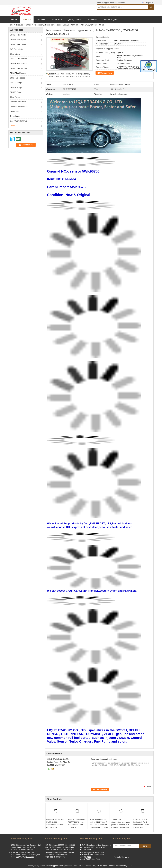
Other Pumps (15, 97)
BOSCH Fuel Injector (18, 35)
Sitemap (125, 857)
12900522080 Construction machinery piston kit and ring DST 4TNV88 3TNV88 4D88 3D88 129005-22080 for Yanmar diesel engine (121, 826)
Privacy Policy (34, 866)
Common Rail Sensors (19, 107)
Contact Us (92, 20)
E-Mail (117, 857)
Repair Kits (14, 111)
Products (26, 20)
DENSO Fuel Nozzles (18, 68)
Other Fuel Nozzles (17, 78)
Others (29, 25)
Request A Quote (110, 20)
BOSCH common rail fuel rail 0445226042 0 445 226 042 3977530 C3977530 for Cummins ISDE (99, 825)
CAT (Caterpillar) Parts (19, 121)
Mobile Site (118, 861)
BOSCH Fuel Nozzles (18, 59)
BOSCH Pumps (16, 83)
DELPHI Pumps (16, 87)
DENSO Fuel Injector (18, 44)
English (150, 3)
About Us (41, 20)
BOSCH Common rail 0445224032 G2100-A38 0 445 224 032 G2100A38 (76, 824)
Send (145, 846)
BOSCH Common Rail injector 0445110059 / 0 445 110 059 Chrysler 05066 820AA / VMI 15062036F (25, 855)
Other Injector (15, 54)
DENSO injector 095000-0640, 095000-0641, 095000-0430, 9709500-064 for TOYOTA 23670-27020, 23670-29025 (61, 847)
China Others (46, 866)
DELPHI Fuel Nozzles (18, 64)
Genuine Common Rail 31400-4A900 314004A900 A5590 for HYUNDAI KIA (55, 824)
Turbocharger (15, 116)
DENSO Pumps (16, 92)
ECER (130, 866)
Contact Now (106, 73)
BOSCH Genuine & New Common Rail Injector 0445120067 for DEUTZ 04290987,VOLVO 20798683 (26, 847)
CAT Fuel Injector (17, 49)
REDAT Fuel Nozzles (18, 73)
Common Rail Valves (18, 102)
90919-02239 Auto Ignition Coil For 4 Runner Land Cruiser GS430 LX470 (141, 824)
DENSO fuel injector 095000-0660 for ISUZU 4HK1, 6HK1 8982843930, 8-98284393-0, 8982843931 (60, 855)
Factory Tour (56, 20)
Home (14, 20)
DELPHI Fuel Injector (18, 40)
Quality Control (74, 20)
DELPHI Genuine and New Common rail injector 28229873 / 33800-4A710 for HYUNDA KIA (96, 847)
